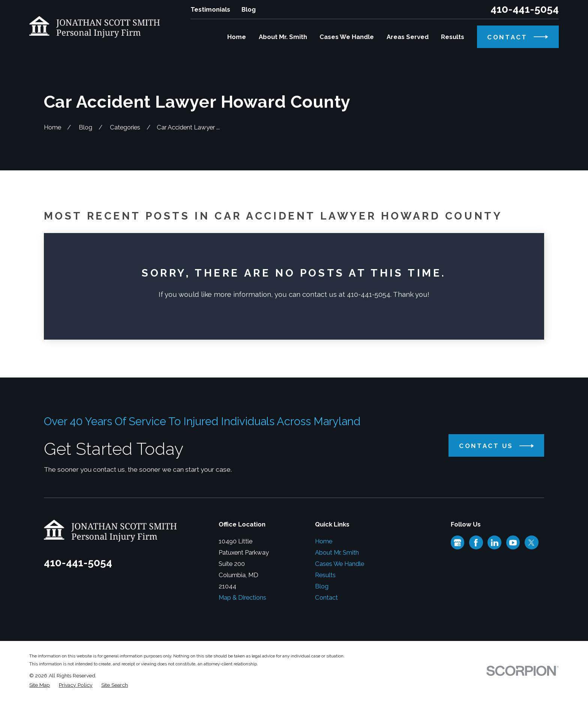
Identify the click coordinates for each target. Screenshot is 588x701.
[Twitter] (531, 543)
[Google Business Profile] (457, 543)
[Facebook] (476, 543)
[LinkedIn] (495, 543)
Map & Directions (242, 597)
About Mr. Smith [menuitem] (283, 37)
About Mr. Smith (337, 552)
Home (324, 541)
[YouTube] (513, 543)
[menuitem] (40, 685)
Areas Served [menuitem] (408, 37)
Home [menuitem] (237, 37)
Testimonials (210, 9)
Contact (326, 597)
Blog (249, 9)
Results (325, 575)
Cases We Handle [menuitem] (347, 37)
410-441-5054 (525, 9)
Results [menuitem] (453, 37)
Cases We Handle (340, 564)
